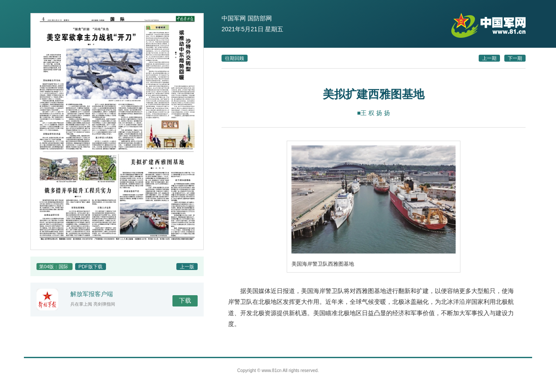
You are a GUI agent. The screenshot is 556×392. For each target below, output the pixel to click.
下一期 (515, 58)
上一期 (489, 58)
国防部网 (260, 18)
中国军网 (234, 18)
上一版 (187, 267)
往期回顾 (235, 58)
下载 (185, 300)
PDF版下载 (91, 267)
